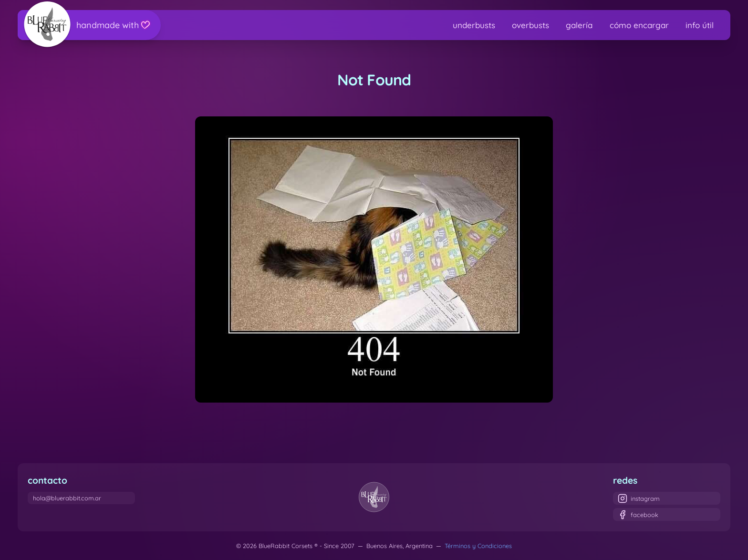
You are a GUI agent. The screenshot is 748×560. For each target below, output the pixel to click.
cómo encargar (639, 25)
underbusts (474, 25)
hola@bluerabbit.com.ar (67, 498)
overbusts (530, 25)
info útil (700, 25)
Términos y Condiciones (478, 546)
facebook (638, 515)
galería (579, 25)
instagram (639, 498)
